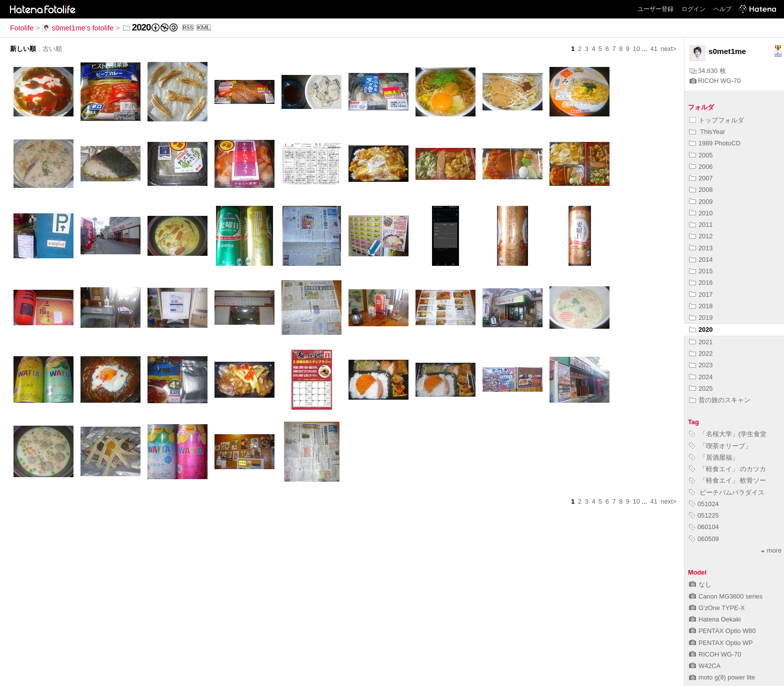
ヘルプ (722, 9)
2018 (701, 306)
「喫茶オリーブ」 (720, 446)
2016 (701, 283)
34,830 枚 (708, 71)
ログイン (693, 9)
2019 (701, 318)
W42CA (705, 666)
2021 (701, 342)
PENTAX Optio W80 (722, 631)
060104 (704, 527)
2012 (701, 236)
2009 (701, 202)
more (771, 550)
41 (654, 49)
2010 (701, 213)
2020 (701, 330)
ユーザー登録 (655, 9)
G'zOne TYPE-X (717, 608)
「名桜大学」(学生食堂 (728, 434)
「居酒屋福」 (714, 457)
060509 (704, 539)
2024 (701, 377)
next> (668, 49)
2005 (701, 155)
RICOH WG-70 (715, 81)
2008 (701, 190)
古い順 (52, 49)
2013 (701, 248)
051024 (704, 504)
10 (636, 49)
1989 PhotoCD (715, 143)
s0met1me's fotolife (78, 28)
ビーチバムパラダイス (727, 492)
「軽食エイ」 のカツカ (727, 469)
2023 (701, 365)
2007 (701, 178)
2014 (701, 260)
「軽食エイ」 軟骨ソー (727, 480)
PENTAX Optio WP (721, 643)
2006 (701, 167)
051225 (704, 515)
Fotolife (22, 28)
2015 (701, 271)
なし (700, 584)
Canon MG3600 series (726, 596)
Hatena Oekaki (715, 619)
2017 (701, 295)
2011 (701, 225)
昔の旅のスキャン (720, 400)
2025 (701, 388)
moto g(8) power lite (722, 677)
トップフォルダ (716, 120)
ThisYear (707, 132)
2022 (701, 353)
